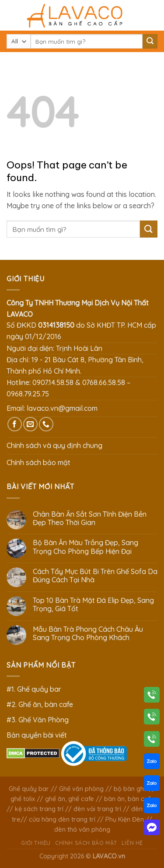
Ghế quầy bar (29, 789)
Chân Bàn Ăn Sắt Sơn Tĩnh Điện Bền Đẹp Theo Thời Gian (90, 518)
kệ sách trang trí (39, 809)
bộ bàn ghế (131, 789)
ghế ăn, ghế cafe (70, 799)
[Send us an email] (30, 424)
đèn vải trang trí (97, 809)
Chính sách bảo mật (38, 462)
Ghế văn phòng (81, 789)
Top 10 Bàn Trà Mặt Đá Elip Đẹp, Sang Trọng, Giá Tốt (93, 605)
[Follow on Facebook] (15, 424)
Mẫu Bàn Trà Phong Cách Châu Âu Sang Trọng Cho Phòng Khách (88, 633)
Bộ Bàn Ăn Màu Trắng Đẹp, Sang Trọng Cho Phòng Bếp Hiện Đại (85, 547)
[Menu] (12, 15)
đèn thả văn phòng (82, 829)
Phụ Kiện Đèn (125, 819)
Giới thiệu (36, 843)
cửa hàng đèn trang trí (62, 819)
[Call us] (46, 424)
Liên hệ (132, 843)
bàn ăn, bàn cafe (129, 799)
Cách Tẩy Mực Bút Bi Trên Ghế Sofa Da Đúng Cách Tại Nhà (95, 576)
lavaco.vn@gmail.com (62, 408)
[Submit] (150, 42)
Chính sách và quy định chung (54, 445)
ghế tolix (23, 799)
